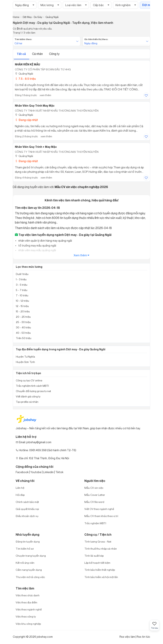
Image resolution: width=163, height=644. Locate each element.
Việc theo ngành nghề (29, 609)
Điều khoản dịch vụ (27, 516)
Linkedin (48, 472)
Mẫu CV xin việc (94, 488)
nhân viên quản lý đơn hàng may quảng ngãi (45, 241)
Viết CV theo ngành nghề (99, 509)
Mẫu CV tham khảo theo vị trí (101, 516)
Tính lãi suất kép (94, 556)
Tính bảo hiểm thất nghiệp (100, 570)
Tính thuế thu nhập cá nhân (101, 549)
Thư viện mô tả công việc (30, 577)
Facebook (22, 472)
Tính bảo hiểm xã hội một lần (101, 577)
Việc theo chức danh (28, 595)
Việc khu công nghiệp (28, 624)
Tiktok (59, 472)
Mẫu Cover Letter (95, 495)
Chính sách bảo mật (27, 502)
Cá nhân (38, 54)
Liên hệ (20, 488)
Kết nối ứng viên (25, 563)
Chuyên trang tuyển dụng (31, 556)
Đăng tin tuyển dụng (28, 541)
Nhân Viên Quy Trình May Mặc (35, 106)
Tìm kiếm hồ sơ (25, 549)
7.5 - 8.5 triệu (25, 79)
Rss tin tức (143, 637)
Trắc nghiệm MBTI (95, 523)
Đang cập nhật (26, 120)
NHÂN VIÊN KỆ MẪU (27, 64)
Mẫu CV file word (94, 502)
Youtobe (36, 472)
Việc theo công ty (26, 616)
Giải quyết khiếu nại (27, 509)
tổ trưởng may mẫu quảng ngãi (37, 246)
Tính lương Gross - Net (98, 541)
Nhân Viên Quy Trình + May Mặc (36, 147)
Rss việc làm (127, 637)
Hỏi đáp (20, 495)
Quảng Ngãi (24, 74)
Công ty (54, 54)
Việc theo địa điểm (26, 602)
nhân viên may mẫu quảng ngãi (37, 250)
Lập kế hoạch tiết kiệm (97, 563)
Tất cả (22, 54)
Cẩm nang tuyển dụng (29, 570)
